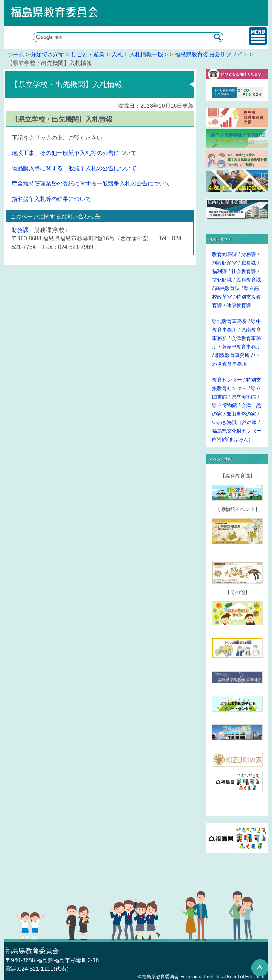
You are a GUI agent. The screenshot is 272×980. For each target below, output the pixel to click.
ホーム (16, 54)
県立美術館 (244, 397)
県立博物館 (225, 405)
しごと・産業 (88, 54)
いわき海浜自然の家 (234, 422)
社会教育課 (244, 271)
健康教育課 (239, 305)
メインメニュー (258, 36)
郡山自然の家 (241, 414)
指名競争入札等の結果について (51, 199)
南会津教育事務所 (241, 347)
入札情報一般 (146, 54)
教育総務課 (225, 254)
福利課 (220, 271)
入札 (117, 54)
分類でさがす (47, 54)
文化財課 (222, 280)
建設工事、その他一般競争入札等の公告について (74, 153)
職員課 (249, 263)
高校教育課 (227, 288)
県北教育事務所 (229, 321)
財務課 (20, 230)
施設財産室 (225, 263)
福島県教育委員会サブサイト (211, 54)
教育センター (227, 380)
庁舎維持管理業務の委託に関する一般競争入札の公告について (91, 183)
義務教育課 (249, 280)
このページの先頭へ (260, 968)
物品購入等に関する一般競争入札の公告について (74, 168)
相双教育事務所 (232, 355)
